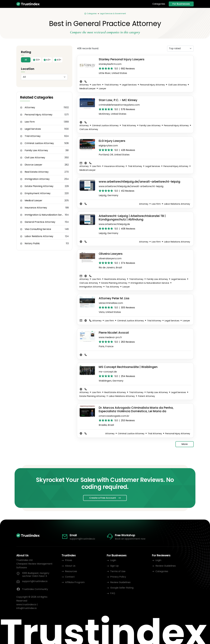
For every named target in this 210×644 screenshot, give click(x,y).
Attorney (30, 108)
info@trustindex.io (27, 608)
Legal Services (33, 129)
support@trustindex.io (82, 539)
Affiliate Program (75, 582)
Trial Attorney (33, 136)
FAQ (113, 593)
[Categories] (90, 14)
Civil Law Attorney (35, 158)
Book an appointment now (130, 539)
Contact (70, 577)
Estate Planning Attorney (39, 186)
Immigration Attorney (37, 179)
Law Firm (30, 122)
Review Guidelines (120, 582)
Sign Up (114, 566)
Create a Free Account (103, 498)
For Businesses (181, 4)
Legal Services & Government (113, 14)
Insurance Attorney (36, 208)
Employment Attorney (38, 193)
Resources (71, 571)
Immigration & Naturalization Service (45, 215)
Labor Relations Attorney (39, 236)
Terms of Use (118, 571)
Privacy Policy (118, 577)
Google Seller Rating (122, 588)
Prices (69, 560)
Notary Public (32, 243)
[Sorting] (180, 49)
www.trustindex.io (26, 604)
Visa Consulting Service (38, 229)
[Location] (44, 77)
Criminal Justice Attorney (39, 143)
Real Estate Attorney (37, 172)
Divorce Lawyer (33, 165)
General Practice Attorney (40, 222)
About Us (70, 566)
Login (113, 560)
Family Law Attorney (36, 150)
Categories (159, 4)
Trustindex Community (32, 589)
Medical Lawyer (33, 201)
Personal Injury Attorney (38, 115)
